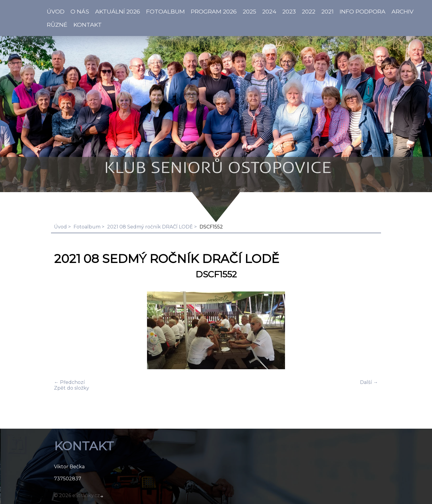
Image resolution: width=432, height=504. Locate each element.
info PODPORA (363, 11)
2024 (269, 11)
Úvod (60, 227)
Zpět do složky (72, 388)
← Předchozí (69, 382)
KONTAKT (88, 25)
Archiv (402, 11)
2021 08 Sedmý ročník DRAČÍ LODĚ (150, 227)
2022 (309, 11)
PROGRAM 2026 (214, 11)
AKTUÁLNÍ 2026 (118, 11)
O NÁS (80, 11)
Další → (369, 382)
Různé (57, 25)
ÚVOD (56, 11)
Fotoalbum (165, 11)
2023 (289, 11)
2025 (249, 11)
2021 (327, 11)
